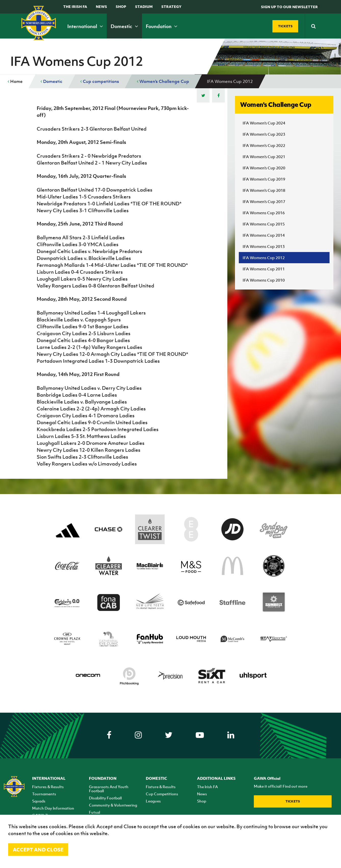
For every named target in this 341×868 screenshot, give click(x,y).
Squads (39, 801)
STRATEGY (171, 7)
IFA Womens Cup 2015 (264, 224)
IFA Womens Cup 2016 (264, 213)
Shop (121, 7)
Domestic (124, 26)
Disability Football (105, 798)
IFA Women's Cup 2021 (264, 157)
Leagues (153, 801)
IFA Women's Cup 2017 (264, 202)
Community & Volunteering (113, 805)
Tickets (293, 801)
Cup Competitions (162, 794)
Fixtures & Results (48, 787)
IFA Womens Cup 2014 (264, 235)
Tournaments (44, 794)
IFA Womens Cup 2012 (264, 258)
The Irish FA (75, 7)
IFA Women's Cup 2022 (264, 145)
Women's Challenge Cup (163, 81)
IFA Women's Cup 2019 (264, 179)
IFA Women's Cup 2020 (264, 168)
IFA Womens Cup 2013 (264, 246)
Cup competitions (100, 81)
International (85, 26)
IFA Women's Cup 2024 (264, 123)
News (101, 7)
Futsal (95, 812)
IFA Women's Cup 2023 (264, 134)
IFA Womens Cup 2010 (264, 280)
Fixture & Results (161, 787)
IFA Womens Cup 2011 (264, 269)
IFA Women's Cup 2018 (264, 190)
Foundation (162, 26)
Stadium (144, 7)
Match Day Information (53, 808)
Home (15, 81)
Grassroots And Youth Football (109, 789)
